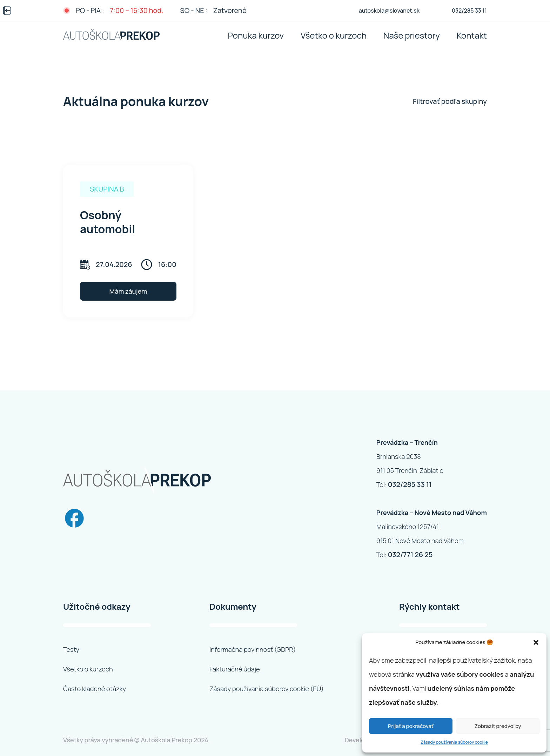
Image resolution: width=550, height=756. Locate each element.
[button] (536, 642)
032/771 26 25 (410, 554)
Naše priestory (412, 35)
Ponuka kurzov (256, 35)
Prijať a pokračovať (411, 726)
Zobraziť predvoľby (498, 726)
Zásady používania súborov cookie (454, 742)
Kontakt (472, 35)
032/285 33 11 (410, 484)
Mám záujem (128, 291)
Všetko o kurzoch (334, 35)
